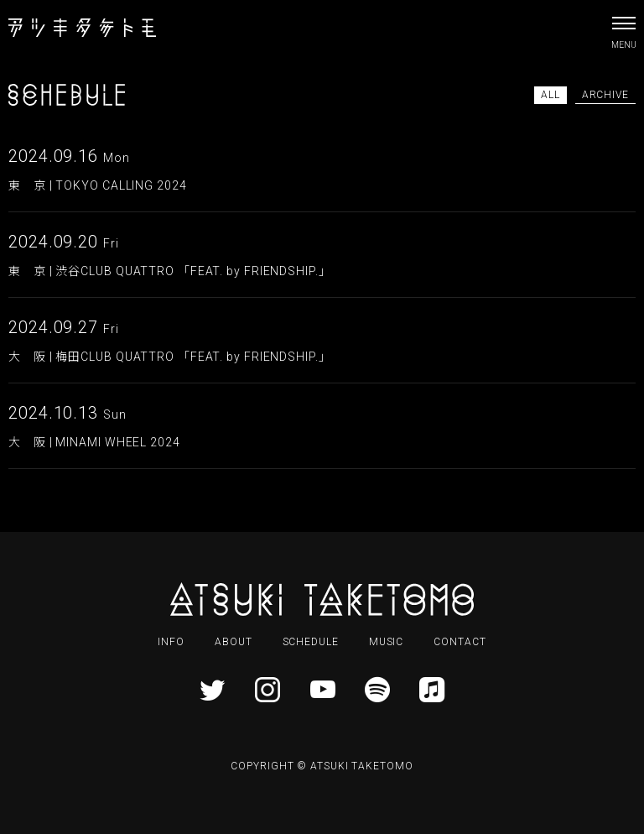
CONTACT (460, 642)
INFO (171, 642)
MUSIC (387, 642)
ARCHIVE (605, 95)
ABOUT (234, 642)
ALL (551, 95)
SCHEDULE (311, 642)
